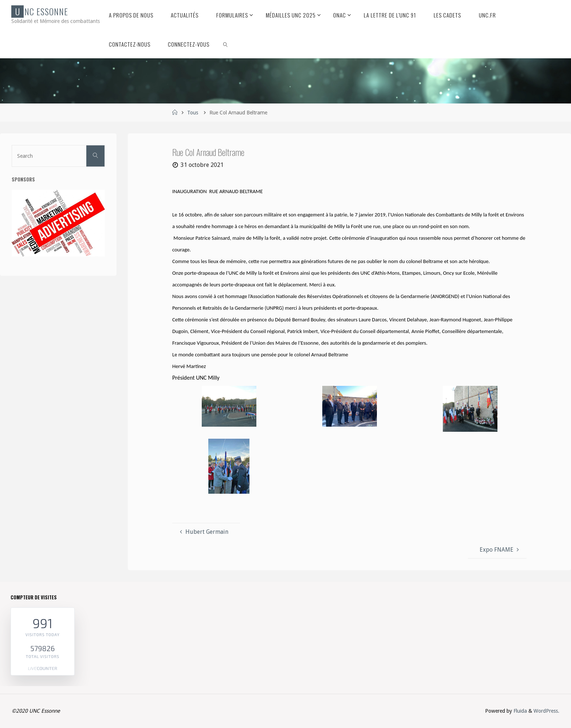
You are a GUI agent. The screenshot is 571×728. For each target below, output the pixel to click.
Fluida (519, 711)
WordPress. (546, 711)
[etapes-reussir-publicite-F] (58, 223)
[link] (226, 44)
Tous (193, 113)
